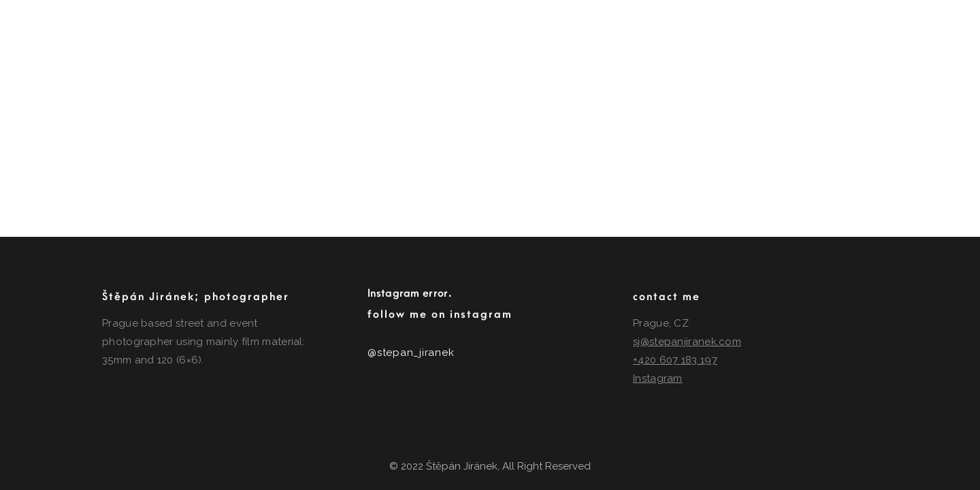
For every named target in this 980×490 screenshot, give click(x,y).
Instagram (658, 378)
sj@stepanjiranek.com (687, 342)
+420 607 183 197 (675, 360)
